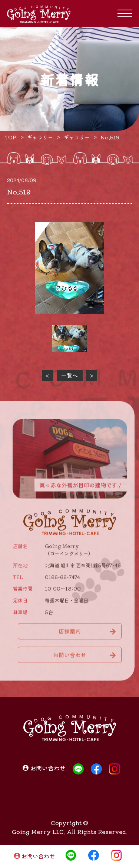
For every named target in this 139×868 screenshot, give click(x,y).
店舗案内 (70, 634)
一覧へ (69, 375)
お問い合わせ (38, 856)
